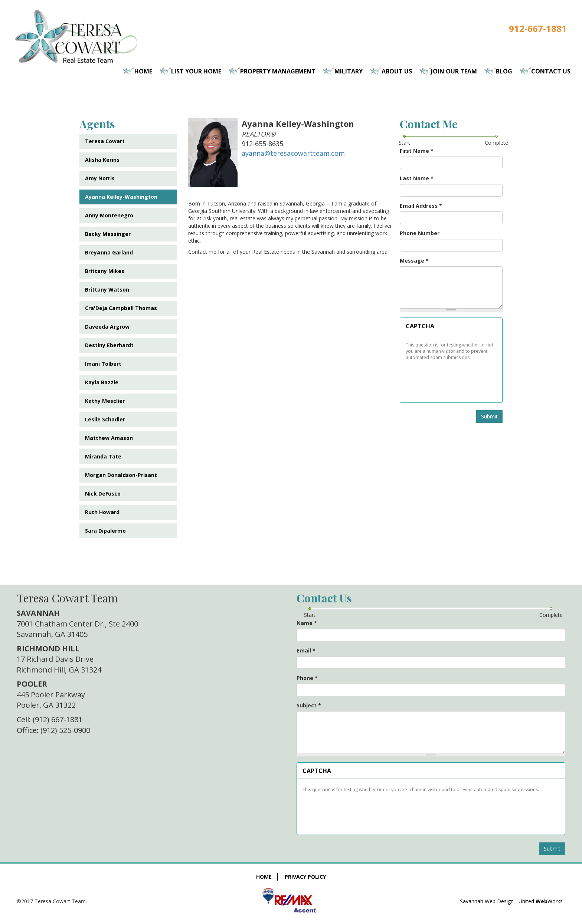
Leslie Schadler (105, 419)
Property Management (278, 71)
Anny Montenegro (109, 215)
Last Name (417, 178)
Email (306, 650)
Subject (309, 705)
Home (143, 71)
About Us (397, 71)
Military (349, 71)
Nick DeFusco (103, 494)
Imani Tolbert (103, 364)
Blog (504, 71)
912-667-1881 (538, 28)
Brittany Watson (107, 290)
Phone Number (420, 233)
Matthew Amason (109, 438)
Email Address (421, 206)
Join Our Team (454, 71)
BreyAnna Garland (109, 252)
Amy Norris (100, 178)
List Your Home (196, 71)
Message (414, 261)
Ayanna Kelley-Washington (121, 197)
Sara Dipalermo (105, 531)
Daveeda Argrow (107, 327)
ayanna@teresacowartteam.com (293, 153)
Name (307, 623)
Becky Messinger (108, 234)
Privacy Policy (305, 877)
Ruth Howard (102, 512)
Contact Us (551, 71)
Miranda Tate (103, 456)
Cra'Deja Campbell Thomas (121, 308)
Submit (489, 416)
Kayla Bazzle (102, 382)
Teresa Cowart (105, 141)
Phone (307, 678)
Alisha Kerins (102, 160)
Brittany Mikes (105, 271)
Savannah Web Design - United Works (511, 901)
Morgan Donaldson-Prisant (121, 475)
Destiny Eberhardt (109, 345)
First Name (417, 151)
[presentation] (451, 379)
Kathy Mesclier (105, 401)
